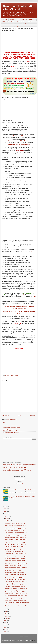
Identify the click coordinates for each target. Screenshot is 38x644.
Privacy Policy (15, 26)
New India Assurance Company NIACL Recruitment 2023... (17, 602)
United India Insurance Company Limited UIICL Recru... (16, 543)
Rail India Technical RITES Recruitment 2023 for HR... (16, 532)
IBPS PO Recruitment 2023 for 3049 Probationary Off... (16, 595)
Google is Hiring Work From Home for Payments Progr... (16, 550)
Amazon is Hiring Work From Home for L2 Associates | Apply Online (16, 469)
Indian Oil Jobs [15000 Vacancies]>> (10, 434)
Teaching (13, 22)
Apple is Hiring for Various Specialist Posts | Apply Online (14, 467)
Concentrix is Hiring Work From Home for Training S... (16, 606)
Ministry (31, 20)
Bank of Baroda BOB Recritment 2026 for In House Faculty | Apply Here (17, 471)
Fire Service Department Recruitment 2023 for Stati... (16, 548)
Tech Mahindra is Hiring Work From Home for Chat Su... (16, 588)
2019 (6, 626)
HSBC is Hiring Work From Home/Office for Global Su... (16, 599)
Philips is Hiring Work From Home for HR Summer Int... (16, 527)
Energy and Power (21, 22)
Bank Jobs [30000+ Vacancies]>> (10, 429)
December (8, 515)
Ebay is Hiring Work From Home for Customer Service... (16, 545)
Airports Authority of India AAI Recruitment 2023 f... (15, 592)
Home (19, 415)
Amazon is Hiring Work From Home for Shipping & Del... (16, 562)
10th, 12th (25, 20)
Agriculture (30, 22)
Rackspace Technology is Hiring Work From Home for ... (16, 553)
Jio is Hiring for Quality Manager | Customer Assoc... (16, 530)
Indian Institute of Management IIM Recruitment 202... (16, 569)
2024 (6, 512)
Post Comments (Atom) (12, 419)
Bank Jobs (12, 20)
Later (12, 5)
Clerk (30, 24)
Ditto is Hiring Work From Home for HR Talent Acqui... (16, 525)
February (7, 617)
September (8, 520)
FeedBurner (22, 483)
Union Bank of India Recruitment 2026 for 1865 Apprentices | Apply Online (18, 466)
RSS (4, 423)
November (8, 517)
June (7, 610)
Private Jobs (8, 375)
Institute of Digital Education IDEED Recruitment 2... (16, 574)
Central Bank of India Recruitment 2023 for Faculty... (16, 586)
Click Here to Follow (19, 136)
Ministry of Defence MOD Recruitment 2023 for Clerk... (16, 557)
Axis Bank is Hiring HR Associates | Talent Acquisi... (15, 571)
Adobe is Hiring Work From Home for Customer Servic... (16, 597)
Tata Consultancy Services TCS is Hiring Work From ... (16, 567)
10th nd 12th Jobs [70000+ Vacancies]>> (11, 432)
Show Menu (5, 20)
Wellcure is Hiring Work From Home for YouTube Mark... (16, 594)
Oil (35, 20)
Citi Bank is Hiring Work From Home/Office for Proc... (16, 551)
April (6, 613)
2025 (6, 510)
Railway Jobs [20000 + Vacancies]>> (10, 431)
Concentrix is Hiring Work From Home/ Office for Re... (16, 534)
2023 (6, 513)
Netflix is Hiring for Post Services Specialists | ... (15, 546)
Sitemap (22, 26)
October (7, 518)
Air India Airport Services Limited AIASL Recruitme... (16, 578)
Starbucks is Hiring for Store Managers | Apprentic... (16, 560)
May (6, 611)
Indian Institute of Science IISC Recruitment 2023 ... (16, 523)
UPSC (3, 22)
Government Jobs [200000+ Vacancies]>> (11, 428)
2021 (6, 622)
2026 (6, 508)
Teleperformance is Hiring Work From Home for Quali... (16, 538)
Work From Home (14, 375)
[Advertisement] (19, 42)
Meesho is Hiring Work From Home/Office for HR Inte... (16, 541)
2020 (6, 624)
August (7, 522)
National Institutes (16, 24)
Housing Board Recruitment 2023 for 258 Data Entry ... (16, 581)
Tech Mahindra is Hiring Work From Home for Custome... (17, 604)
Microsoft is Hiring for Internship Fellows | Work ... (15, 573)
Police (8, 26)
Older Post (33, 415)
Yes (26, 5)
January (7, 618)
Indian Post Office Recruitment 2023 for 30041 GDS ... (16, 601)
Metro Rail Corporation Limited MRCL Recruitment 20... (16, 529)
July (6, 608)
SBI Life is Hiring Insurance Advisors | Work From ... (16, 566)
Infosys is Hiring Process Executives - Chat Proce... (15, 580)
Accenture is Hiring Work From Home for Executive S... (16, 583)
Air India (4, 24)
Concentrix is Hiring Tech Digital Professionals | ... (15, 590)
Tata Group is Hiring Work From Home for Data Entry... (16, 555)
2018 (6, 628)
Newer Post (6, 415)
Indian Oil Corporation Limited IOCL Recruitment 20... (16, 536)
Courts (3, 26)
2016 (6, 631)
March (7, 615)
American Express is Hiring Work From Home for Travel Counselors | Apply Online (19, 464)
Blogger (34, 640)
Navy (8, 22)
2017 (6, 629)
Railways (18, 20)
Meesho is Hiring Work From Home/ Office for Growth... (16, 585)
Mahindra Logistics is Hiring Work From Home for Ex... (16, 576)
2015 (6, 633)
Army (9, 24)
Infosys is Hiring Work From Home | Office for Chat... (16, 558)
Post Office (24, 24)
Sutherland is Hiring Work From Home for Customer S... (16, 564)
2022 (6, 621)
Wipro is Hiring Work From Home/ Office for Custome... (16, 539)
